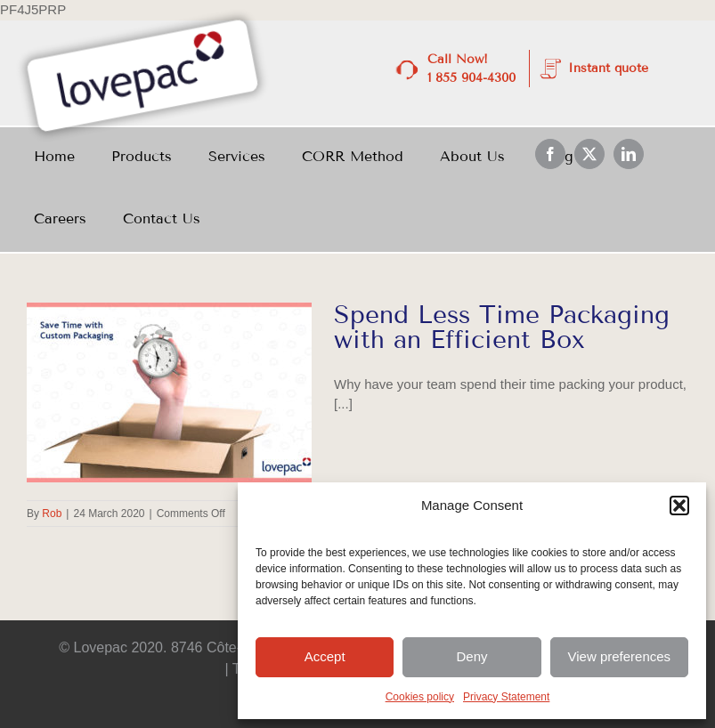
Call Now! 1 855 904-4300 (471, 69)
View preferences (620, 656)
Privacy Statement (506, 697)
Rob (52, 514)
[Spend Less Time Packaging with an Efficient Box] (169, 392)
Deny (471, 656)
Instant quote (608, 68)
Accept (325, 656)
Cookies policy (420, 697)
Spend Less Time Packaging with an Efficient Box (502, 327)
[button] (679, 506)
